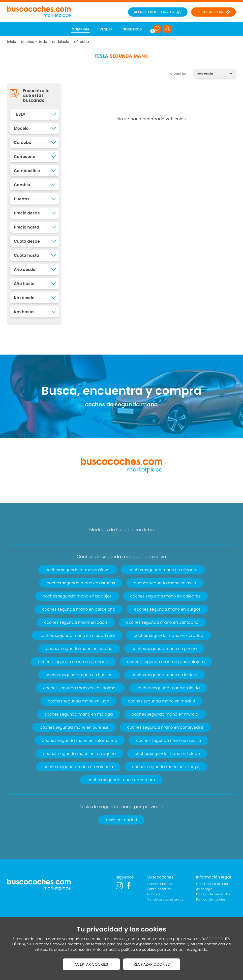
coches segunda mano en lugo (78, 701)
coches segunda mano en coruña (79, 649)
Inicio (12, 42)
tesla (43, 42)
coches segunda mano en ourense (74, 727)
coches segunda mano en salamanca (80, 740)
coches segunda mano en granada (73, 662)
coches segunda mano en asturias (81, 583)
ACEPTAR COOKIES (91, 964)
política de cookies (139, 949)
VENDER (106, 29)
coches (28, 42)
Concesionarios (160, 884)
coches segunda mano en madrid (162, 701)
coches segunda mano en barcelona (79, 609)
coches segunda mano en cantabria (162, 622)
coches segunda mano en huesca (79, 675)
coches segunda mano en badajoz (77, 596)
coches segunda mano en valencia (78, 767)
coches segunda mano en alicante (163, 570)
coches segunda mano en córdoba (168, 635)
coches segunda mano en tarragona (79, 754)
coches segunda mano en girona (164, 649)
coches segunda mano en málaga (79, 714)
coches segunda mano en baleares (165, 596)
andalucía (61, 42)
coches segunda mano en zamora (121, 780)
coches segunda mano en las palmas (80, 688)
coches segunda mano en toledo (167, 754)
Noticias (154, 894)
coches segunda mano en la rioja (164, 675)
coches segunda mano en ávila (165, 583)
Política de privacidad (214, 894)
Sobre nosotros (159, 889)
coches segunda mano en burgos (167, 609)
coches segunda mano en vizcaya (166, 767)
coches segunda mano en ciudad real (77, 635)
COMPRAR (81, 29)
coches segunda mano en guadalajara (166, 662)
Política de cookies (211, 899)
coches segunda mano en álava (78, 570)
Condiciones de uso (212, 884)
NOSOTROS (132, 29)
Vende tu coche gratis (165, 899)
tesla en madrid (121, 820)
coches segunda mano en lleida (168, 688)
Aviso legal (205, 889)
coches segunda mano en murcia (165, 714)
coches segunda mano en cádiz (76, 622)
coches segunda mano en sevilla (169, 740)
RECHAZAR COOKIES (152, 964)
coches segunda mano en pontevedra (165, 727)
